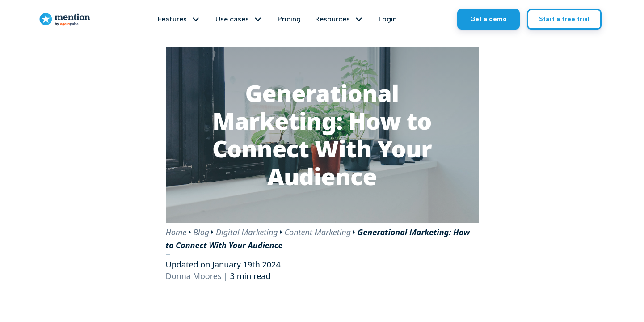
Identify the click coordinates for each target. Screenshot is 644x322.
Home (176, 232)
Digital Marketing (247, 232)
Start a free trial (564, 19)
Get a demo (488, 19)
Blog (201, 232)
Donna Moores (194, 276)
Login (388, 19)
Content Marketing (318, 232)
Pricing (289, 19)
